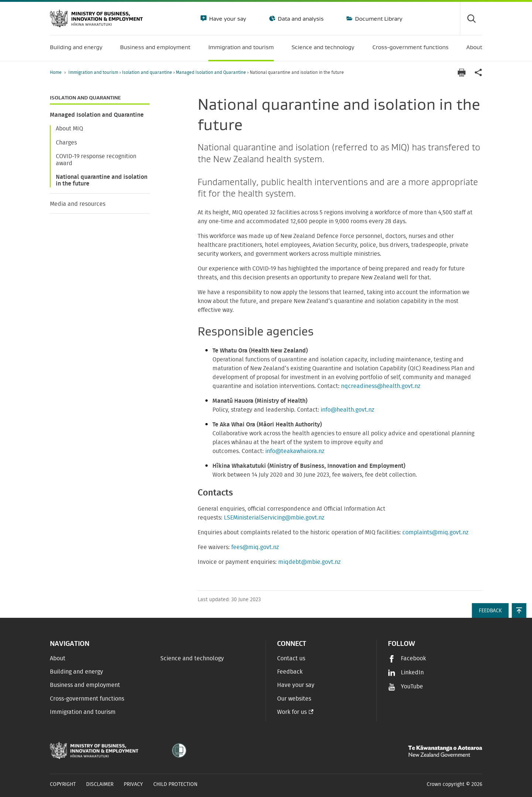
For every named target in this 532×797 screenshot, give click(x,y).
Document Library (378, 18)
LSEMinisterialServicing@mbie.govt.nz (274, 518)
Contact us (291, 658)
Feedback (290, 672)
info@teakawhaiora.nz (295, 451)
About (58, 658)
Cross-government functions (87, 699)
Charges (66, 143)
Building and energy (76, 672)
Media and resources (78, 204)
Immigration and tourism (94, 72)
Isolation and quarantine (148, 72)
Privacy (133, 784)
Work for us (292, 712)
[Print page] (461, 73)
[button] (519, 610)
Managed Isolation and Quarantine (212, 72)
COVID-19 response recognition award (96, 160)
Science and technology (192, 658)
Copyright (63, 784)
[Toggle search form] (471, 18)
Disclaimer (100, 784)
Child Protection (175, 784)
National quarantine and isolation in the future (102, 180)
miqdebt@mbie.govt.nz (309, 562)
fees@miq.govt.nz (255, 547)
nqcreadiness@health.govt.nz (381, 386)
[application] (478, 73)
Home (56, 72)
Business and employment (85, 685)
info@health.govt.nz (347, 410)
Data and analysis (300, 18)
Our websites (294, 699)
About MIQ (69, 129)
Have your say (227, 18)
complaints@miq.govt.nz (435, 532)
